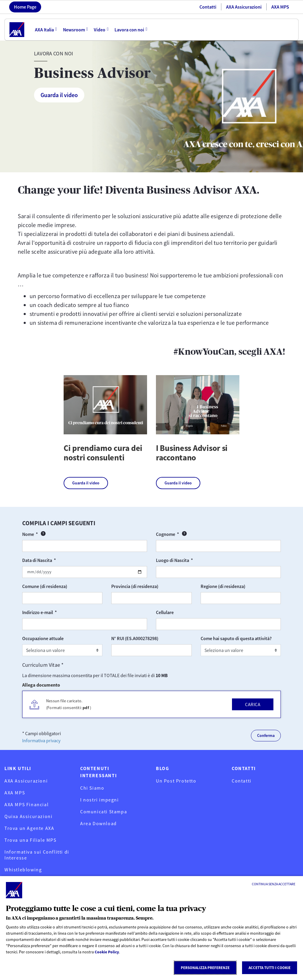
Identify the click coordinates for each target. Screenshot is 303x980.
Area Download (99, 823)
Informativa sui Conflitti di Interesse (37, 855)
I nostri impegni (100, 800)
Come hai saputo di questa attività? (236, 638)
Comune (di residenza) (45, 586)
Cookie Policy (107, 952)
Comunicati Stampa (104, 812)
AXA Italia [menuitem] (44, 30)
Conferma (266, 735)
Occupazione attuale (43, 638)
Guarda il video (59, 95)
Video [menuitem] (100, 30)
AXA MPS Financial (26, 804)
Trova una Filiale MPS (30, 840)
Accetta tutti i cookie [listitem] (270, 968)
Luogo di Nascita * (188, 560)
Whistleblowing (23, 870)
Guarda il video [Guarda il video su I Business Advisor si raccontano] (178, 483)
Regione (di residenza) (223, 586)
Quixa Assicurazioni (28, 816)
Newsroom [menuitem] (74, 30)
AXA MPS (280, 7)
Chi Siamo (92, 788)
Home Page (25, 7)
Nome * (51, 534)
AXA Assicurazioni (244, 7)
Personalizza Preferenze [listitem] (205, 968)
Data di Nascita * (52, 560)
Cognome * (192, 534)
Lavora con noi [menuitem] (130, 30)
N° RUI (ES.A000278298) (135, 638)
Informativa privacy (41, 740)
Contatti (208, 7)
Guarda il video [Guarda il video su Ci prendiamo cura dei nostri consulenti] (86, 483)
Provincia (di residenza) (135, 586)
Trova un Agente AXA (29, 828)
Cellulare (165, 612)
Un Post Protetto (176, 781)
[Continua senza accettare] (274, 884)
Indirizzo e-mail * (53, 612)
